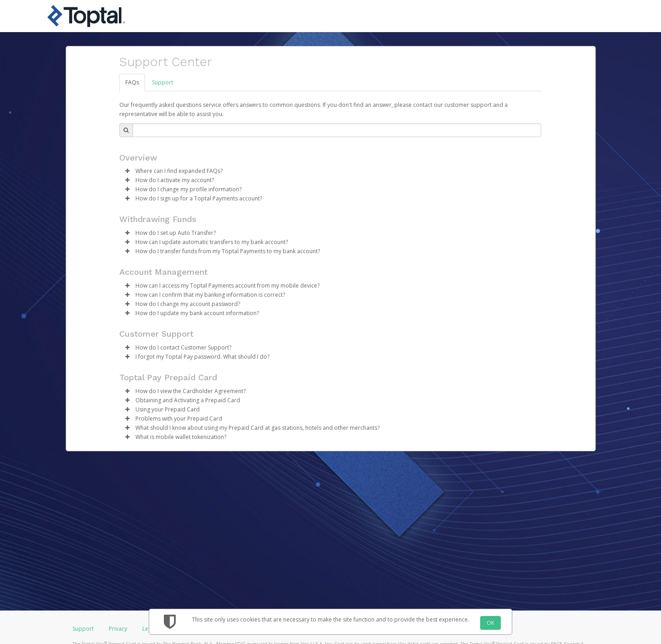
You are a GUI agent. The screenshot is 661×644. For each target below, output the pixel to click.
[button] (128, 171)
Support (162, 82)
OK (490, 623)
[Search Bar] (337, 130)
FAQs (132, 82)
